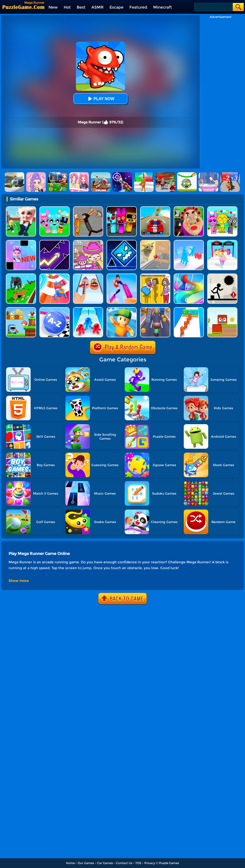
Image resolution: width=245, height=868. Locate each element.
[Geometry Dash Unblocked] (122, 242)
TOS (138, 863)
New (53, 7)
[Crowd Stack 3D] (189, 309)
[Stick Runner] (222, 275)
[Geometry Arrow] (55, 242)
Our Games (86, 863)
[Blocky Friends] (222, 309)
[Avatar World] (88, 242)
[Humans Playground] (88, 208)
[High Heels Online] (122, 275)
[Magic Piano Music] (21, 242)
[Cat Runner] (155, 309)
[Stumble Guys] (122, 309)
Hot (67, 7)
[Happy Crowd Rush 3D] (55, 275)
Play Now (100, 99)
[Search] (213, 7)
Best (81, 7)
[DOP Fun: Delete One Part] (155, 275)
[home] (23, 7)
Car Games (105, 863)
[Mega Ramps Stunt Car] (155, 208)
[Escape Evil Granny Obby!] (189, 208)
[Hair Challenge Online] (189, 275)
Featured (138, 7)
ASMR (98, 7)
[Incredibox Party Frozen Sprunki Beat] (55, 208)
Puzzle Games (169, 863)
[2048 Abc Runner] (55, 309)
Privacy (150, 863)
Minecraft (163, 7)
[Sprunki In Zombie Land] (122, 208)
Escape (116, 7)
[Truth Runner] (222, 242)
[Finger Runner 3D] (88, 275)
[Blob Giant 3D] (88, 309)
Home (70, 863)
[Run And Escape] (21, 309)
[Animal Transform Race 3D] (21, 275)
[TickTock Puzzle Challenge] (155, 242)
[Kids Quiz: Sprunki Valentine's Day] (222, 208)
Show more (19, 581)
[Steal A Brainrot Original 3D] (21, 208)
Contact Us (124, 863)
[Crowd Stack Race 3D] (189, 242)
